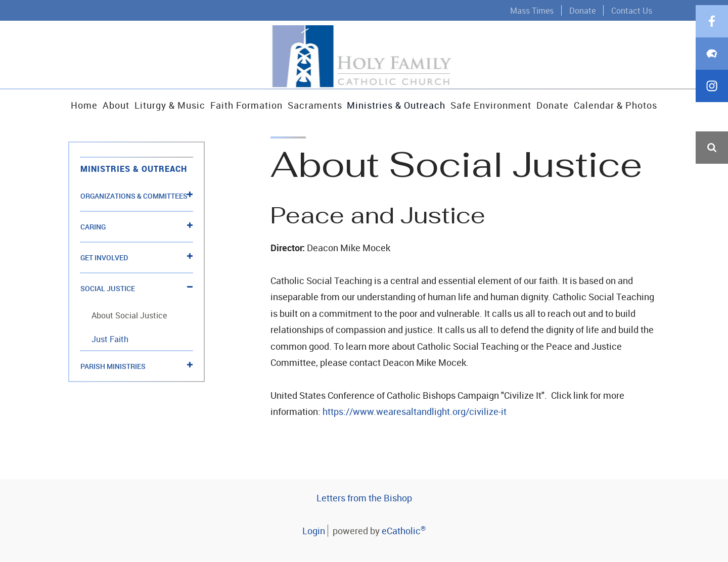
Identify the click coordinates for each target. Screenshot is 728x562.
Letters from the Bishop (364, 498)
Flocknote (712, 212)
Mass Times (532, 10)
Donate (582, 10)
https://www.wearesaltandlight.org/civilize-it (415, 411)
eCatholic (404, 531)
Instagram (712, 245)
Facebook (712, 180)
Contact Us (632, 10)
